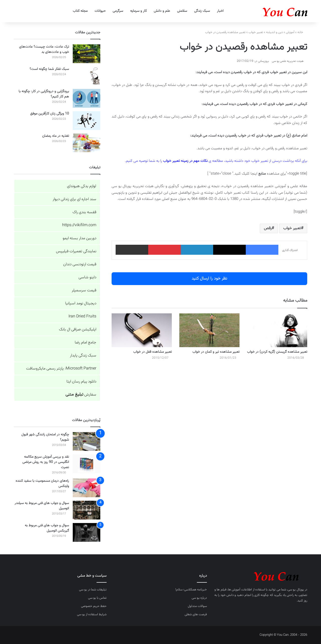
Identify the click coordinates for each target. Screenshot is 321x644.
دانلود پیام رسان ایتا (81, 382)
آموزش (290, 32)
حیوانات (100, 11)
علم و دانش (162, 11)
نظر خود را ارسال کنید (209, 279)
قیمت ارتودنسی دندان (80, 264)
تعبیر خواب (256, 32)
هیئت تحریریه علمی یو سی (288, 61)
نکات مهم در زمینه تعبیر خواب (185, 161)
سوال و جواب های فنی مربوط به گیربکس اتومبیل (47, 528)
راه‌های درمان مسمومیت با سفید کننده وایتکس (42, 484)
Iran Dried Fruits (82, 316)
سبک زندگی (202, 11)
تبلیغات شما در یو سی (93, 590)
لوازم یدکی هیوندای (82, 186)
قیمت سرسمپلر (84, 290)
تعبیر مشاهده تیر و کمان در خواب (216, 352)
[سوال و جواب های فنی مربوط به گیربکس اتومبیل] (87, 532)
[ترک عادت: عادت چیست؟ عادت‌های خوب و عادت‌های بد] (87, 54)
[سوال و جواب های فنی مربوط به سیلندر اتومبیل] (87, 510)
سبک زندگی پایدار (83, 356)
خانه (302, 32)
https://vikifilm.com (79, 225)
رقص (268, 228)
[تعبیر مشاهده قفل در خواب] (142, 330)
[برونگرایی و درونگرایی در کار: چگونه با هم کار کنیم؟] (87, 98)
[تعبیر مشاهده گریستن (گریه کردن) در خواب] (277, 330)
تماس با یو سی (97, 598)
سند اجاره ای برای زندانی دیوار (74, 199)
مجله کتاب (80, 11)
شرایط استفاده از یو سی (92, 614)
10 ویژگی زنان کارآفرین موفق (50, 114)
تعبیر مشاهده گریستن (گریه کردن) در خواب (277, 352)
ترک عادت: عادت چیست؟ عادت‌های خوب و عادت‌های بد (44, 49)
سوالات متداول (197, 606)
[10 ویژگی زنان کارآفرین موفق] (87, 121)
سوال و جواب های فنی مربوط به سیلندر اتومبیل (42, 506)
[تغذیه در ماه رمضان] (87, 143)
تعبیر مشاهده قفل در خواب (152, 352)
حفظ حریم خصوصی (94, 606)
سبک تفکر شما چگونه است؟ (49, 69)
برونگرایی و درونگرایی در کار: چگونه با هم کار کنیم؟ (44, 94)
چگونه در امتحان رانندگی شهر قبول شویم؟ (45, 437)
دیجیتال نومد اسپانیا (81, 303)
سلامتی (182, 11)
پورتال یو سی (296, 590)
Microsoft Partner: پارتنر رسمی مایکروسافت (61, 369)
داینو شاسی (87, 277)
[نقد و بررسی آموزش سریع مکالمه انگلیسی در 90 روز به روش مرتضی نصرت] (87, 464)
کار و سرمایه (138, 11)
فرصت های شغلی (196, 614)
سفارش (81, 395)
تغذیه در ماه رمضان (56, 136)
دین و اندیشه (274, 32)
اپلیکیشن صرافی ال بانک (78, 330)
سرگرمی (118, 11)
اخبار (220, 11)
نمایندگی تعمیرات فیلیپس (76, 251)
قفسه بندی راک (84, 212)
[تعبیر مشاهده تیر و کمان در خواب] (209, 330)
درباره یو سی (199, 598)
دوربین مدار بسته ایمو (79, 238)
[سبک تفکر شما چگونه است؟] (87, 76)
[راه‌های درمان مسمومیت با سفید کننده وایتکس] (87, 488)
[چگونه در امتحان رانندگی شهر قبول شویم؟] (87, 441)
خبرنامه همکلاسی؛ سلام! (191, 590)
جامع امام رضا (86, 343)
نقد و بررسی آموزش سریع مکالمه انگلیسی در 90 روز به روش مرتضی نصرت (46, 462)
